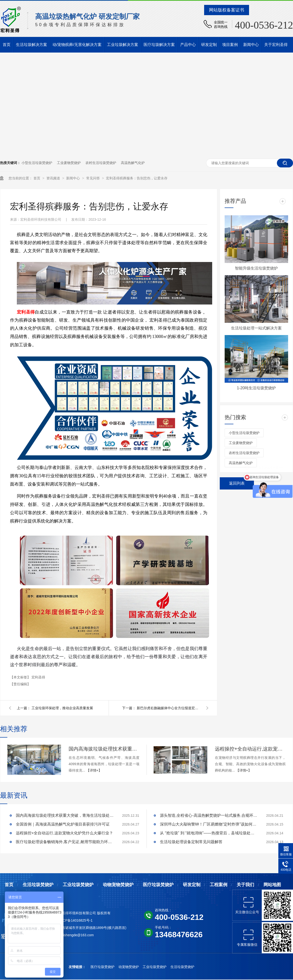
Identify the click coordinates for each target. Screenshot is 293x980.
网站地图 (272, 885)
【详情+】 (94, 770)
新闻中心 (251, 45)
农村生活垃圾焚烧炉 (101, 163)
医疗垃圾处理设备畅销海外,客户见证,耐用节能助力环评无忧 (65, 842)
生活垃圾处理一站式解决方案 (256, 328)
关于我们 (245, 885)
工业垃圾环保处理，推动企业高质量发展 (62, 708)
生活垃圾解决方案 (31, 45)
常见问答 (94, 178)
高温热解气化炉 (133, 163)
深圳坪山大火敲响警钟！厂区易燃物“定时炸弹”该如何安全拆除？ (209, 824)
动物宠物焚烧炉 (118, 885)
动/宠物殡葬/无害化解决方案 (77, 45)
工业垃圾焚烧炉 (78, 885)
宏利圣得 (38, 677)
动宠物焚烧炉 (129, 967)
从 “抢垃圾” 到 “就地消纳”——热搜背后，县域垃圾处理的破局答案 (209, 833)
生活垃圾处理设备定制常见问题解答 (191, 842)
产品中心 (188, 45)
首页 (7, 45)
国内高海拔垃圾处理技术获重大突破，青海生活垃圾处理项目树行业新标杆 (104, 749)
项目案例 (230, 45)
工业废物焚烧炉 (69, 163)
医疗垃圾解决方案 (159, 45)
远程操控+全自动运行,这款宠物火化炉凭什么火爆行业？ (250, 749)
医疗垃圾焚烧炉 (158, 885)
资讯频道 (54, 178)
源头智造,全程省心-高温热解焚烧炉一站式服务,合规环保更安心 (209, 815)
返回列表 (237, 483)
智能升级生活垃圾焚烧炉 (256, 268)
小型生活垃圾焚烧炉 (37, 163)
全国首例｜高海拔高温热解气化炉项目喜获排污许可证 (63, 824)
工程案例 (219, 885)
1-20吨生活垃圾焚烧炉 (256, 388)
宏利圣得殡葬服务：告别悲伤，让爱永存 (137, 178)
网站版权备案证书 (227, 10)
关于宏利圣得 (276, 45)
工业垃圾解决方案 (123, 45)
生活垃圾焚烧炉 (38, 885)
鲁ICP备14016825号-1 (75, 920)
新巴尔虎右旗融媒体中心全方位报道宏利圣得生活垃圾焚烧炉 (168, 708)
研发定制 (209, 45)
